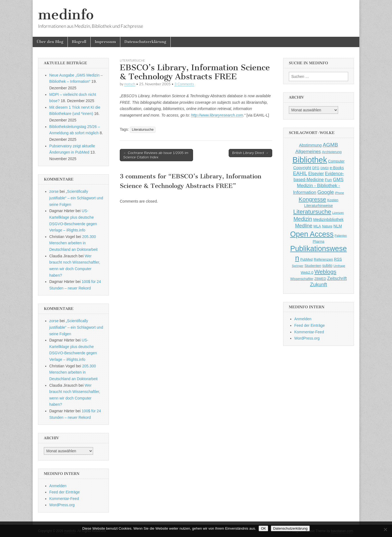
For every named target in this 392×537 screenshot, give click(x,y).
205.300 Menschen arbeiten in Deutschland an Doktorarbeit (73, 243)
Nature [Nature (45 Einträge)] (327, 226)
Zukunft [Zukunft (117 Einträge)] (318, 284)
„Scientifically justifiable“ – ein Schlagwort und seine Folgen (76, 198)
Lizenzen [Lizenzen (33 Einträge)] (338, 213)
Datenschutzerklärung (145, 42)
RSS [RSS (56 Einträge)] (338, 259)
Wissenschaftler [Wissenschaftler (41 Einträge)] (302, 279)
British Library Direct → (250, 153)
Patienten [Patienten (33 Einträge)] (341, 236)
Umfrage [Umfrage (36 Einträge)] (339, 266)
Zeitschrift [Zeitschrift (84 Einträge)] (337, 278)
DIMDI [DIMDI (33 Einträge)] (324, 168)
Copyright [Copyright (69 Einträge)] (302, 168)
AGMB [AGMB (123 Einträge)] (330, 145)
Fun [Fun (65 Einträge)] (328, 180)
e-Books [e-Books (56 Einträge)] (337, 168)
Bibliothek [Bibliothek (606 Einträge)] (310, 160)
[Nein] (385, 529)
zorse (54, 191)
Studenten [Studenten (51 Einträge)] (313, 266)
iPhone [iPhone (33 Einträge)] (339, 193)
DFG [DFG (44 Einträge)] (316, 168)
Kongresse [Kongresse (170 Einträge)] (312, 199)
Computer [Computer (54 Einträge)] (336, 161)
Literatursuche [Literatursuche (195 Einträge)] (312, 212)
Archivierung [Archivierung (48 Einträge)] (332, 152)
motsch (130, 84)
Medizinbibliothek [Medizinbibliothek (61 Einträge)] (328, 219)
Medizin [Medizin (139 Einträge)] (303, 219)
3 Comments (184, 84)
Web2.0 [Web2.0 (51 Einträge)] (307, 272)
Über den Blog (50, 42)
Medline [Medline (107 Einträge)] (304, 226)
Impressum (105, 42)
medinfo (66, 15)
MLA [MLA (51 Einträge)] (317, 226)
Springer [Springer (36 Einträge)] (298, 266)
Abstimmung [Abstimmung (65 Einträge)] (310, 145)
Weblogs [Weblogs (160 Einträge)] (325, 272)
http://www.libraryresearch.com (217, 115)
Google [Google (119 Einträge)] (326, 192)
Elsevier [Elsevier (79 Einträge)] (316, 173)
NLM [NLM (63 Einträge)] (338, 226)
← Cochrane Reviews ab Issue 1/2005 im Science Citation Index (156, 155)
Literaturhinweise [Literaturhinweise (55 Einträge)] (318, 206)
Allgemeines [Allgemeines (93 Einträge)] (308, 151)
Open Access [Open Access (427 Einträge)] (312, 234)
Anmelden (58, 486)
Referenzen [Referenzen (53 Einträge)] (324, 259)
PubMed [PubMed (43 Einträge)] (307, 260)
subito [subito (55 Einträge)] (327, 266)
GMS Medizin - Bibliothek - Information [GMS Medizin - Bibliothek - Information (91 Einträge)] (318, 186)
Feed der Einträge (65, 492)
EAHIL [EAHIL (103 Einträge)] (300, 173)
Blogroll (79, 42)
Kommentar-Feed (64, 499)
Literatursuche (132, 60)
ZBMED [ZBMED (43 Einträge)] (320, 279)
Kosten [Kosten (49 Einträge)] (333, 200)
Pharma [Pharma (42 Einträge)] (319, 242)
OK (263, 528)
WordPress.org (62, 505)
